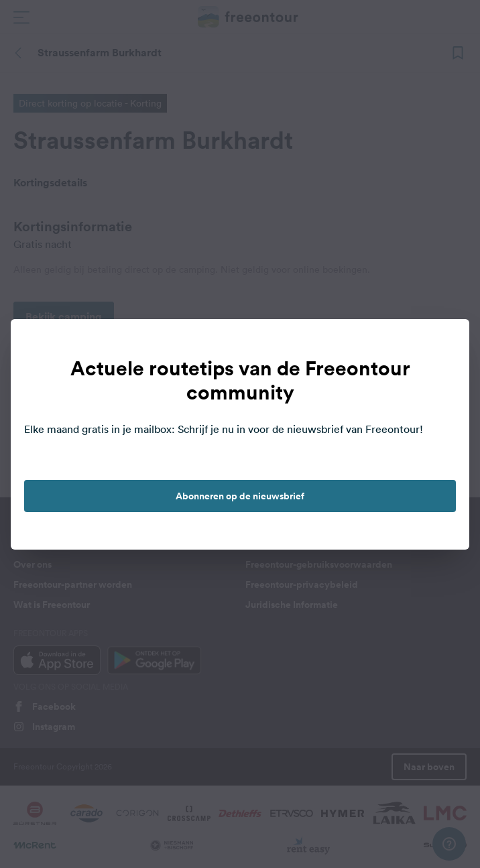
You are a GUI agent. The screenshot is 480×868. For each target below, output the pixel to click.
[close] (445, 343)
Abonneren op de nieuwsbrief (240, 496)
